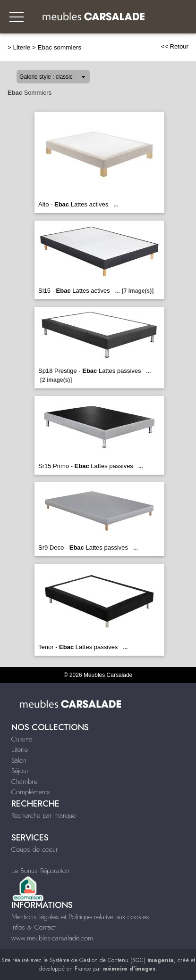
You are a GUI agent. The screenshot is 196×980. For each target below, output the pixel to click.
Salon (19, 760)
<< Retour (175, 46)
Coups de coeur (35, 849)
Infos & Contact (34, 927)
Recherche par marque (43, 815)
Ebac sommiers (60, 47)
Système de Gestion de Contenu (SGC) (112, 960)
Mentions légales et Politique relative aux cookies (80, 917)
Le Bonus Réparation (40, 871)
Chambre (24, 782)
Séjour (20, 771)
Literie (22, 47)
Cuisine (22, 739)
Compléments (31, 792)
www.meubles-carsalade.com (52, 938)
